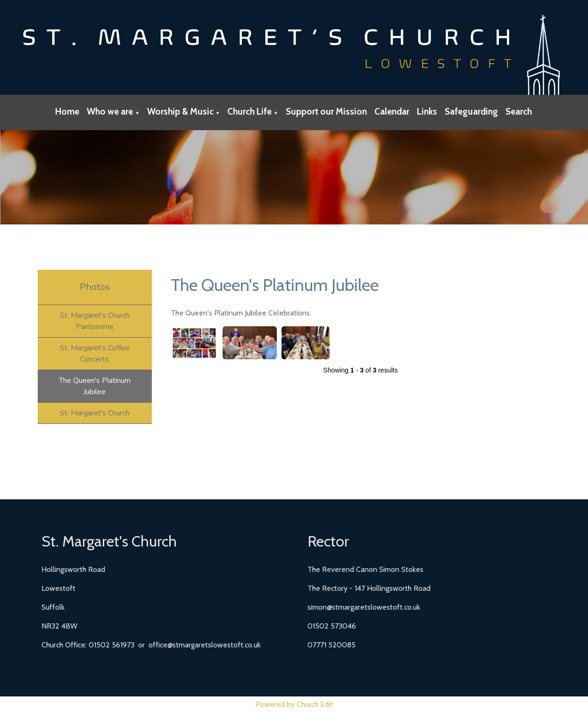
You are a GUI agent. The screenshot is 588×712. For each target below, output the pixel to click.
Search (519, 112)
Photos (95, 287)
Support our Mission (326, 112)
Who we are (110, 112)
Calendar (392, 112)
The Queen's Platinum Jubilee (95, 386)
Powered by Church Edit (294, 704)
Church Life (249, 112)
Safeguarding (471, 112)
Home (67, 112)
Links (427, 112)
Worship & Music (180, 112)
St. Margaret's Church (95, 413)
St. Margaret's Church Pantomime (95, 321)
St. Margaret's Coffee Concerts (95, 354)
